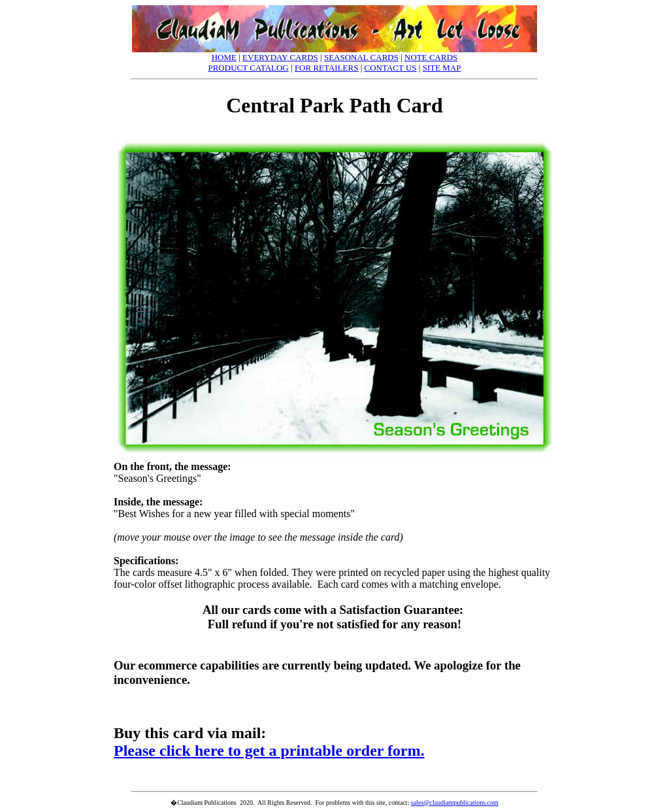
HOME (224, 57)
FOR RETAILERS (327, 68)
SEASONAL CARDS (361, 57)
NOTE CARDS (431, 57)
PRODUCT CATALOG (248, 68)
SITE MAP (442, 68)
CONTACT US (391, 68)
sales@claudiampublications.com (455, 803)
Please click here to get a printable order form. (269, 751)
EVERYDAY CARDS (280, 57)
